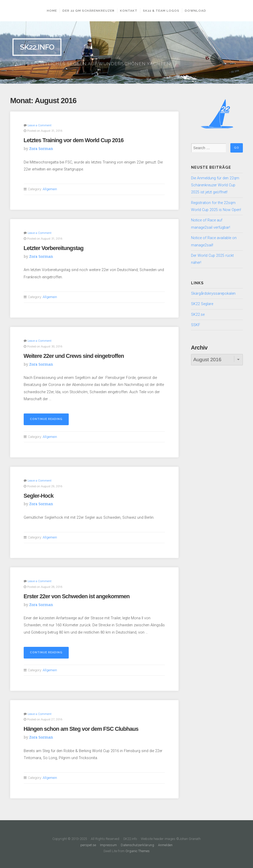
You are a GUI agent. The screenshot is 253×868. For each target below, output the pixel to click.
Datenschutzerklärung (138, 843)
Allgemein (50, 189)
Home (50, 11)
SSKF (196, 325)
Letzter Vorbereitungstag (54, 248)
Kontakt (131, 11)
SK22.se (198, 315)
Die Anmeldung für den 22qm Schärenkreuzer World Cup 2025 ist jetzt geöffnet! (215, 185)
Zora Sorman (41, 148)
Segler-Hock (39, 495)
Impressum (109, 843)
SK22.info (37, 47)
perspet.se (89, 843)
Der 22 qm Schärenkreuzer (87, 11)
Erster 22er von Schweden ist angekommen (77, 595)
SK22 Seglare (202, 304)
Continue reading (49, 420)
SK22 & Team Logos (163, 11)
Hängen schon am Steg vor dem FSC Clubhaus (81, 728)
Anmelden (165, 843)
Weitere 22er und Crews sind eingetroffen (74, 355)
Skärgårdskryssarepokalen (213, 294)
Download (197, 11)
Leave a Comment (40, 125)
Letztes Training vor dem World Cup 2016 (74, 140)
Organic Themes (138, 849)
